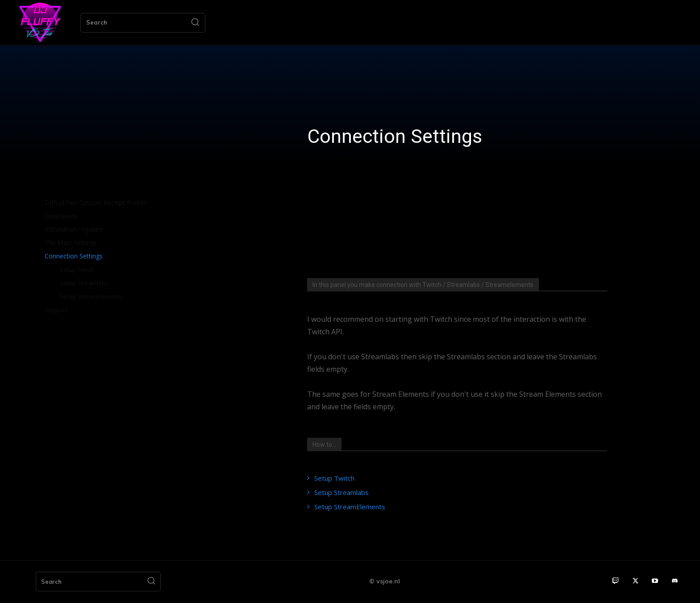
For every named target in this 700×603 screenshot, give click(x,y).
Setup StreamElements (350, 507)
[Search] (195, 23)
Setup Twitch (334, 478)
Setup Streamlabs (342, 492)
